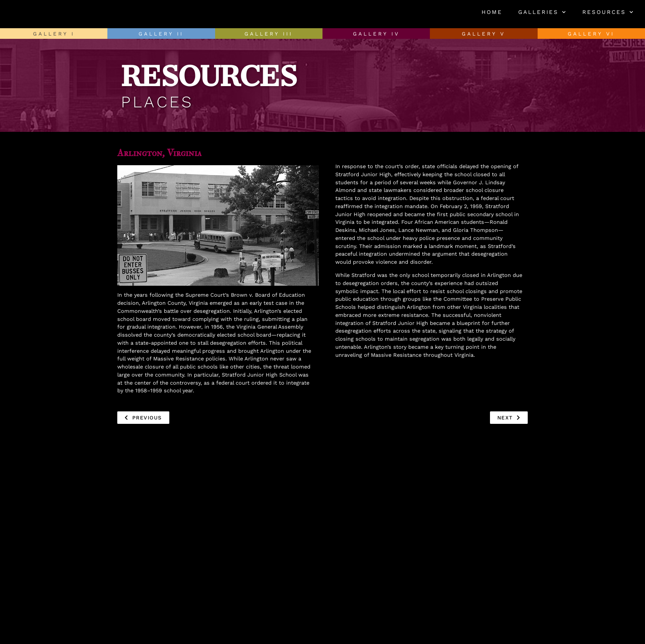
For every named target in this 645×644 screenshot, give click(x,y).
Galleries (542, 12)
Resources (608, 12)
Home (492, 12)
